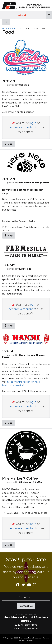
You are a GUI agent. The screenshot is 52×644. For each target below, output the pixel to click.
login (33, 123)
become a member (22, 127)
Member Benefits (12, 28)
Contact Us (26, 606)
